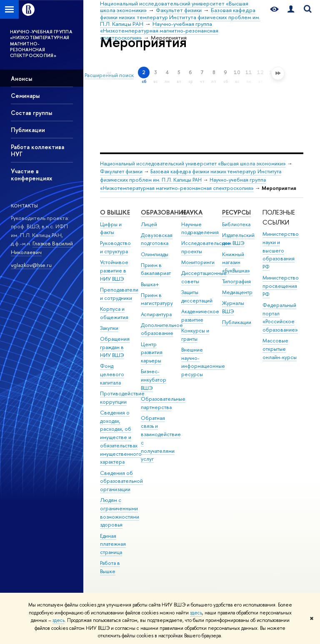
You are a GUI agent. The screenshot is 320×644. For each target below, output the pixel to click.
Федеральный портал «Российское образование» (280, 317)
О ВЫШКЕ (115, 212)
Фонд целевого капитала (112, 374)
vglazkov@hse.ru (31, 265)
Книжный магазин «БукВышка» (236, 263)
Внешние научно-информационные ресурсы (203, 362)
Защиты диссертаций (197, 296)
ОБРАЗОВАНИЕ (164, 212)
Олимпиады (155, 254)
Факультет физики (121, 171)
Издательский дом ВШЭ (238, 239)
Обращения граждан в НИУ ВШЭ (115, 347)
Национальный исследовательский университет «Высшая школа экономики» (193, 163)
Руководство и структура (115, 247)
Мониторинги (198, 262)
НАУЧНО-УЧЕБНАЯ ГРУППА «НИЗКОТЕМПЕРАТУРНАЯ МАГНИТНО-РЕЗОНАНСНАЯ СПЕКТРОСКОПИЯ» (41, 44)
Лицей (149, 224)
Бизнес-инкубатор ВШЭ (154, 380)
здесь (196, 613)
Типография (236, 281)
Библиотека (236, 224)
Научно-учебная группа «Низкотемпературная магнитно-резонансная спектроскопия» (183, 184)
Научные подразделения (200, 228)
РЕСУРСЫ (236, 212)
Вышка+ (150, 284)
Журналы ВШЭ (233, 307)
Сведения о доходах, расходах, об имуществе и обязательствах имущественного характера (121, 437)
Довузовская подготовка (157, 239)
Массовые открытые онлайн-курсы (280, 349)
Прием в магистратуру (157, 299)
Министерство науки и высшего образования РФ (281, 250)
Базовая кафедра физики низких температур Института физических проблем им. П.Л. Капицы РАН (191, 176)
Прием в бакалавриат (156, 269)
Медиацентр (237, 292)
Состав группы (31, 113)
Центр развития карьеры (152, 353)
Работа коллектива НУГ (37, 150)
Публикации (28, 130)
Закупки (109, 328)
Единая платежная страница (113, 544)
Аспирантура (156, 314)
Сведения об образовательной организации (121, 481)
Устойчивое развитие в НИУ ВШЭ (114, 271)
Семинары (25, 96)
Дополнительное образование (162, 329)
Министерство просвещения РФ (281, 286)
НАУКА (192, 212)
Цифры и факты (111, 228)
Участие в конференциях (31, 175)
